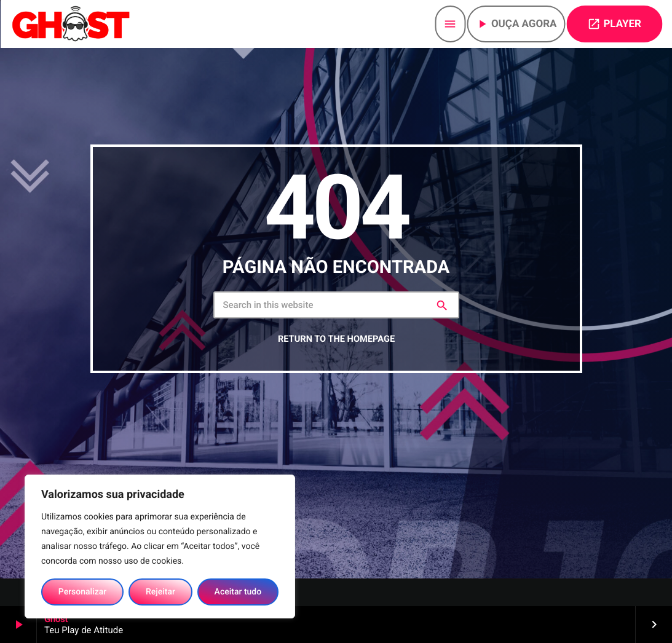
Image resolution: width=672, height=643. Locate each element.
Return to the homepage (336, 348)
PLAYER (614, 24)
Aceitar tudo (238, 592)
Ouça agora (516, 24)
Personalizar (82, 592)
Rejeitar (160, 592)
